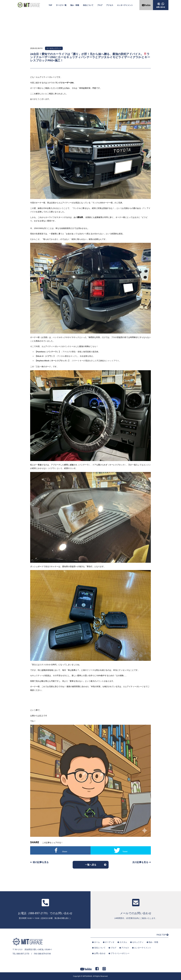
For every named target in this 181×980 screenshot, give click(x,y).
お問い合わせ (100, 953)
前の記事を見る (39, 862)
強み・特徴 (75, 5)
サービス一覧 (61, 5)
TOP (50, 5)
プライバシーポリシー (120, 953)
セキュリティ (138, 942)
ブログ (100, 5)
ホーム (97, 942)
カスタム (123, 942)
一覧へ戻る (91, 865)
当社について (88, 5)
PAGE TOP (163, 935)
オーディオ (110, 942)
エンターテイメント (125, 5)
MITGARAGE (87, 976)
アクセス (110, 5)
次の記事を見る (142, 862)
